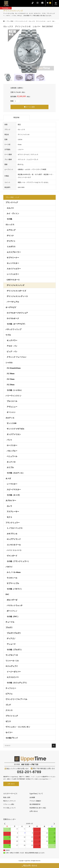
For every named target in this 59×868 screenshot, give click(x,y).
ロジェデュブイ (12, 666)
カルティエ (10, 418)
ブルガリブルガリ (14, 633)
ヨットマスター (13, 263)
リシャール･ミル (12, 661)
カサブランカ (12, 534)
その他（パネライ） (15, 589)
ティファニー (11, 688)
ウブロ (8, 335)
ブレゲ (8, 705)
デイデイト (11, 241)
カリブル (10, 467)
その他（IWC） (13, 617)
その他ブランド (12, 738)
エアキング (11, 230)
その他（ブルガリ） (15, 650)
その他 (9, 219)
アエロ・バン (12, 346)
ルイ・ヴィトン (13, 214)
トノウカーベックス (15, 528)
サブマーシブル (13, 583)
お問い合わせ (11, 784)
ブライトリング (12, 716)
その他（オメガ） (14, 495)
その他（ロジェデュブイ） (17, 683)
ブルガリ (9, 627)
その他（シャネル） (15, 390)
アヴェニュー (12, 407)
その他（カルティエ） (16, 473)
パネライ (9, 567)
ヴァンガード (12, 556)
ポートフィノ (12, 611)
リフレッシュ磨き (9, 804)
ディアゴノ (11, 639)
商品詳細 (16, 117)
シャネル (9, 363)
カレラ (9, 506)
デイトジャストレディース (17, 296)
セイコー (9, 732)
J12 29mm (11, 385)
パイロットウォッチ (15, 605)
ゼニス (8, 721)
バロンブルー (12, 451)
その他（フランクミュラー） (18, 561)
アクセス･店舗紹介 (35, 801)
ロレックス (10, 225)
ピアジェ (9, 694)
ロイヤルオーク (13, 318)
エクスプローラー (14, 252)
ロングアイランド (14, 539)
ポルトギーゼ (12, 600)
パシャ (9, 440)
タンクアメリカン (14, 434)
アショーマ (11, 644)
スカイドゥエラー (14, 269)
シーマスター (12, 484)
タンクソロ (11, 462)
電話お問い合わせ (29, 866)
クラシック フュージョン (17, 357)
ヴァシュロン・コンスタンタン (18, 727)
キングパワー (12, 340)
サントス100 (12, 423)
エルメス (10, 208)
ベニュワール (12, 456)
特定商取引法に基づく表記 (38, 808)
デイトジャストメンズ (16, 285)
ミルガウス (11, 247)
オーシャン (11, 412)
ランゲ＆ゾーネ (12, 655)
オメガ (8, 478)
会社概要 (32, 797)
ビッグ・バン (12, 352)
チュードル (10, 622)
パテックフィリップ (13, 329)
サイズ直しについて (9, 808)
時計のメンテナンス (9, 801)
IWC (7, 594)
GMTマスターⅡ (13, 280)
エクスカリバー (13, 677)
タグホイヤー (11, 501)
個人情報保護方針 (35, 804)
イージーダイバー (14, 672)
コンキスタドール (14, 545)
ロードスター (12, 445)
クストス (9, 710)
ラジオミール (12, 578)
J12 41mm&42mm (14, 368)
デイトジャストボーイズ (16, 291)
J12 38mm (11, 374)
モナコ (9, 517)
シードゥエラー (13, 274)
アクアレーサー (13, 512)
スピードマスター (14, 490)
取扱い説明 (7, 797)
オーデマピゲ (11, 307)
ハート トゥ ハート (14, 550)
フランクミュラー (13, 523)
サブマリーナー (13, 258)
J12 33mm (11, 379)
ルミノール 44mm (14, 572)
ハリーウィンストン (13, 396)
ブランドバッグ (12, 202)
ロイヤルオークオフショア (17, 313)
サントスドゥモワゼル (16, 429)
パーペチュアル (13, 302)
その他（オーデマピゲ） (16, 324)
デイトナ (10, 236)
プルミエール (12, 401)
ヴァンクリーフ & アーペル (16, 699)
